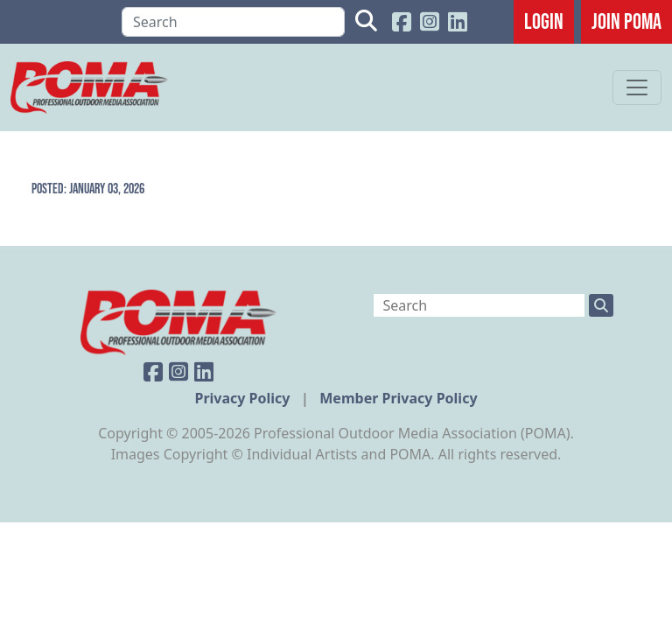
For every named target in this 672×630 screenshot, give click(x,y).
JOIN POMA (626, 21)
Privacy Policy (244, 398)
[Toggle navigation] (637, 87)
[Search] (233, 22)
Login (544, 21)
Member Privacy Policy (398, 398)
